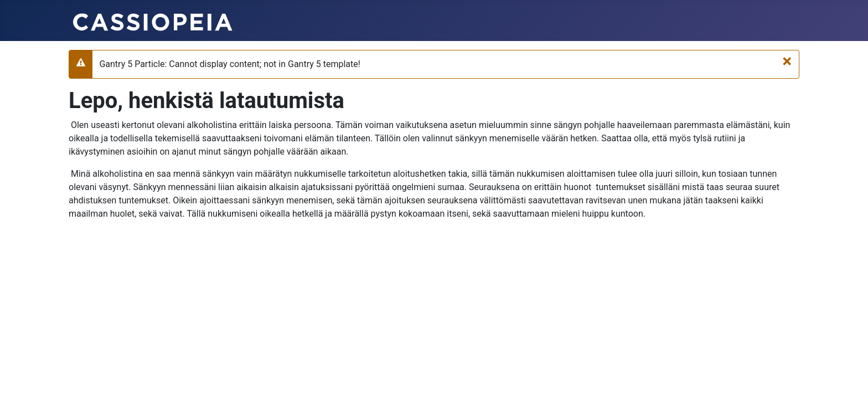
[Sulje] (787, 61)
